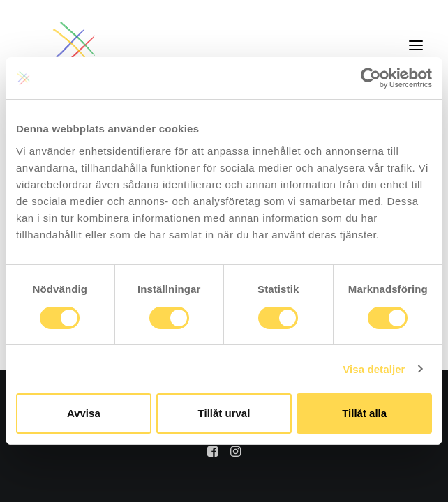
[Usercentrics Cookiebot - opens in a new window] (371, 78)
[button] (416, 45)
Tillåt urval (224, 413)
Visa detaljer (374, 369)
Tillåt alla (364, 413)
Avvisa (84, 413)
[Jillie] (75, 45)
